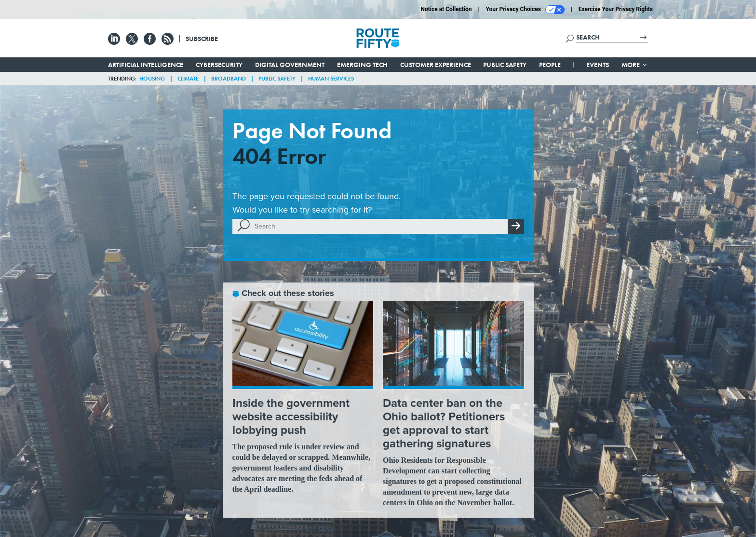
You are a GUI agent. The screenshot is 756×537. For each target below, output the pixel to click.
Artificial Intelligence (146, 65)
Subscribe (202, 39)
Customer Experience (436, 65)
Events (598, 65)
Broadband (229, 79)
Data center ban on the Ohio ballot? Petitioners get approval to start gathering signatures (444, 423)
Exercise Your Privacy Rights (616, 9)
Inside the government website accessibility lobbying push (291, 416)
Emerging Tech (362, 65)
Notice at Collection (446, 9)
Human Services (331, 79)
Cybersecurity (219, 65)
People (550, 65)
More (635, 65)
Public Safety (505, 65)
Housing (152, 79)
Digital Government (290, 65)
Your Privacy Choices (525, 10)
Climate (188, 79)
